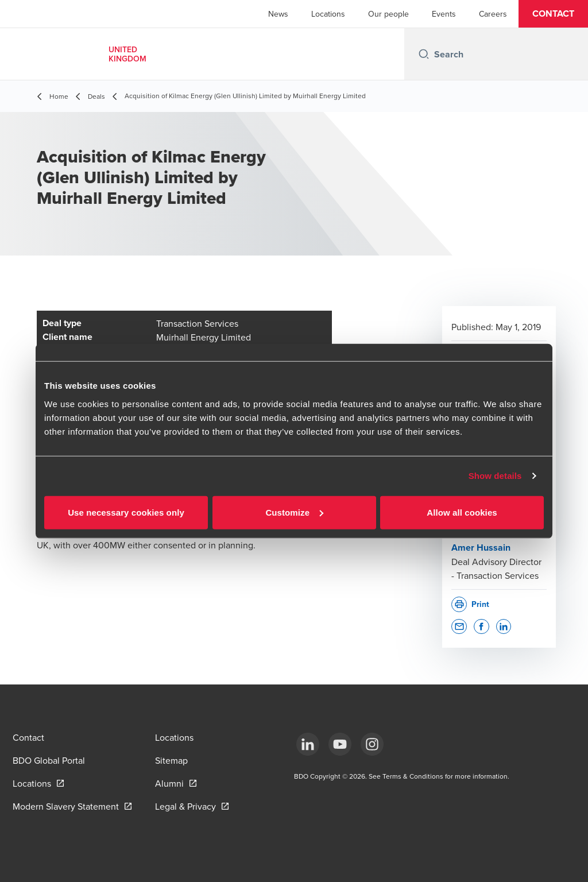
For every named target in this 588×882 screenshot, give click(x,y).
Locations (328, 14)
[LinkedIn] (308, 744)
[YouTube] (340, 744)
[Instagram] (372, 744)
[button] (553, 14)
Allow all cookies (462, 512)
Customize (294, 512)
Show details (495, 476)
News (278, 14)
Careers (493, 14)
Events (444, 14)
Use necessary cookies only (126, 512)
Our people (388, 14)
